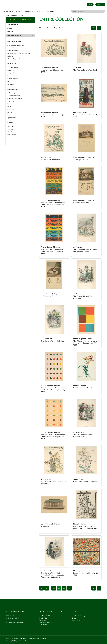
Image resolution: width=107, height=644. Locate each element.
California (11, 101)
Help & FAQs (43, 618)
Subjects (20, 32)
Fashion (10, 104)
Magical (10, 112)
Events (74, 618)
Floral (9, 107)
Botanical (11, 70)
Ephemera (11, 56)
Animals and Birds (14, 96)
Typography (12, 118)
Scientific (11, 84)
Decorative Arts (13, 51)
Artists (20, 28)
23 (54, 588)
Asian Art (11, 48)
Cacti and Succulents (15, 98)
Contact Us (42, 620)
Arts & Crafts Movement (16, 45)
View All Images (20, 24)
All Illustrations (13, 68)
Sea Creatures (12, 115)
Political (10, 81)
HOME (7, 15)
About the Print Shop (46, 616)
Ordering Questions (45, 622)
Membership (76, 620)
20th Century (12, 135)
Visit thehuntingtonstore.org (15, 622)
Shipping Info (43, 625)
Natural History (13, 79)
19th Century (12, 132)
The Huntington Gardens (16, 59)
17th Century (12, 126)
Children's (11, 73)
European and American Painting (19, 53)
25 (64, 588)
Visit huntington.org (79, 616)
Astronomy (11, 93)
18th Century (12, 129)
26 (69, 588)
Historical (11, 76)
